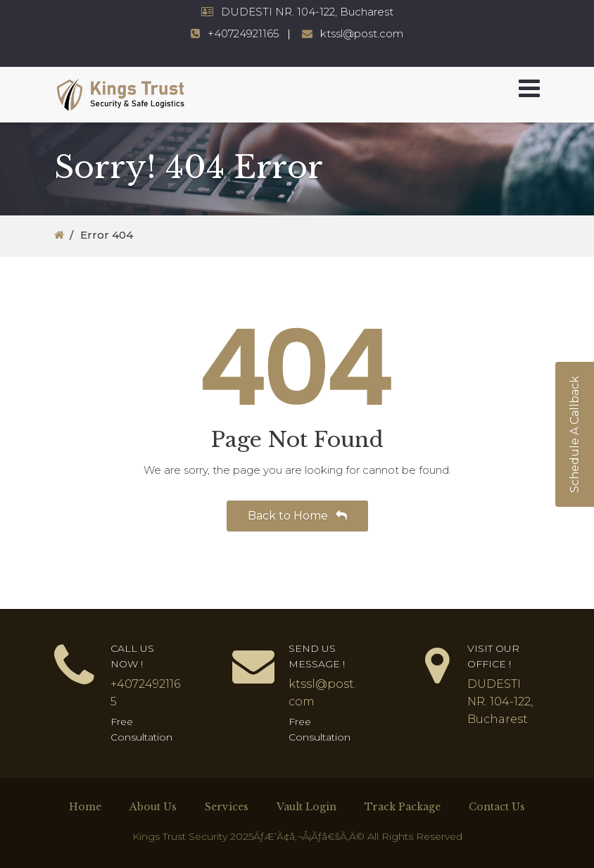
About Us (153, 807)
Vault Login (307, 807)
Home (85, 807)
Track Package (403, 807)
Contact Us (497, 807)
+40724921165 (244, 33)
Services (227, 807)
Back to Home (297, 516)
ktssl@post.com (362, 33)
